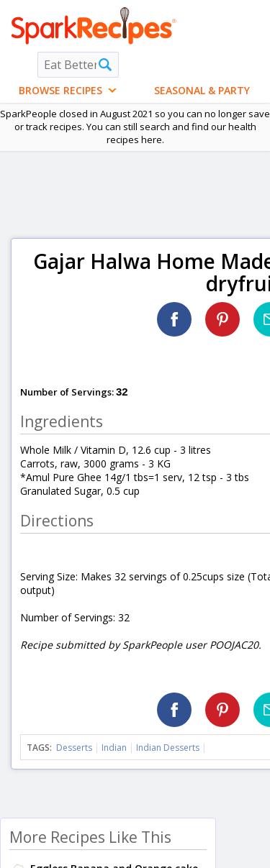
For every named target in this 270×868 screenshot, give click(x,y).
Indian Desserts (168, 748)
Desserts (74, 748)
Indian (114, 748)
